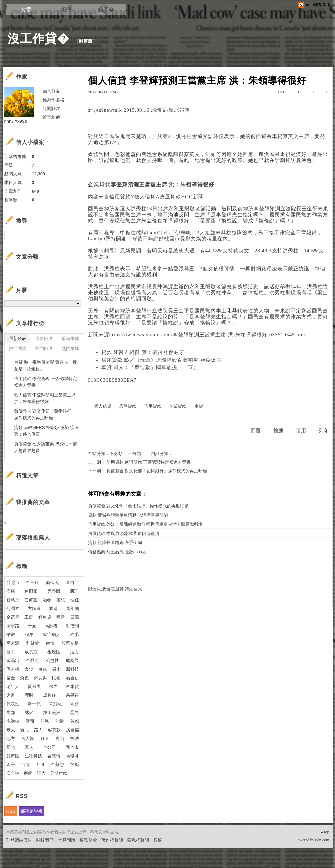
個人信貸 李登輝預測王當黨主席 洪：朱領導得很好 (45, 398)
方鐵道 (34, 608)
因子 (11, 764)
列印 (324, 431)
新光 (11, 747)
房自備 (72, 730)
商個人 (52, 582)
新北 (24, 730)
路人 (38, 730)
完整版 (54, 591)
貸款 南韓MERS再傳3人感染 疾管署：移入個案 (46, 431)
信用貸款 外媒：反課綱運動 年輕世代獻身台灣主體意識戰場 (145, 524)
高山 (60, 738)
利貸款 (32, 643)
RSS (11, 811)
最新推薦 (70, 338)
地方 (11, 738)
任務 (45, 721)
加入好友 (51, 91)
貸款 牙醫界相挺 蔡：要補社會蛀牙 (143, 352)
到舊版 (86, 41)
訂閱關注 (51, 108)
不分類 (116, 453)
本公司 (49, 747)
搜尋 (75, 236)
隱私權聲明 (138, 840)
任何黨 (31, 600)
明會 (75, 704)
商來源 (13, 643)
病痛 (11, 591)
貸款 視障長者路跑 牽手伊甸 (115, 542)
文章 (26, 9)
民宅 (56, 678)
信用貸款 (120, 197)
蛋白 (74, 712)
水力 (53, 686)
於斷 (75, 764)
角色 (24, 678)
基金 (11, 678)
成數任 (49, 695)
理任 (75, 600)
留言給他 (51, 117)
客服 (158, 840)
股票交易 (70, 643)
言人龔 (27, 738)
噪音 (61, 617)
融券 (47, 600)
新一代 (34, 704)
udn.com (322, 840)
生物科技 (33, 756)
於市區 (13, 756)
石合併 (72, 678)
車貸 (277, 136)
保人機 (13, 669)
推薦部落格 (53, 100)
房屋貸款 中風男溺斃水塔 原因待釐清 (124, 533)
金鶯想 (57, 764)
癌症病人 (52, 634)
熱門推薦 (70, 348)
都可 (40, 764)
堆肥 (74, 634)
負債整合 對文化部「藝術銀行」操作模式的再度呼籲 (157, 471)
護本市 (72, 747)
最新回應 (44, 338)
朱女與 (40, 678)
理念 (41, 773)
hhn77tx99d (16, 121)
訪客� (106, 9)
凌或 (43, 669)
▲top (324, 832)
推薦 (278, 431)
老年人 (13, 686)
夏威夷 (34, 686)
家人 (29, 747)
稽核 (61, 600)
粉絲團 (12, 863)
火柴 (29, 669)
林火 (29, 712)
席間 (30, 721)
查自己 (72, 582)
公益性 (52, 660)
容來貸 (72, 686)
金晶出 (13, 660)
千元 (32, 626)
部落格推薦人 (33, 537)
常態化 (55, 704)
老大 (11, 730)
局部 (11, 712)
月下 (45, 738)
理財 (29, 695)
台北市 (13, 582)
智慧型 (13, 600)
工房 (29, 617)
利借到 (72, 626)
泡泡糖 (13, 721)
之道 (11, 695)
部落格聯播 (31, 811)
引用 (301, 431)
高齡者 (51, 626)
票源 (75, 617)
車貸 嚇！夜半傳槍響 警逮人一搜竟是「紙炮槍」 (45, 365)
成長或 (31, 652)
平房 (11, 634)
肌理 (74, 591)
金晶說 (32, 660)
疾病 (28, 773)
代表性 (13, 704)
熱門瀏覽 (18, 348)
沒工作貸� (38, 38)
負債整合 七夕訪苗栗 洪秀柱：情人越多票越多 (45, 447)
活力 (74, 652)
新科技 (72, 669)
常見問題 (67, 840)
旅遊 (53, 608)
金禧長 (13, 617)
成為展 (72, 660)
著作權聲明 (112, 840)
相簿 (66, 9)
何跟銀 (31, 591)
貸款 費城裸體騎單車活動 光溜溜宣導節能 (128, 515)
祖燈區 (54, 652)
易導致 (72, 695)
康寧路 (13, 626)
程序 (29, 634)
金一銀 (32, 582)
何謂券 (13, 608)
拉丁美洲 (52, 712)
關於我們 (45, 840)
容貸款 (54, 730)
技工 (11, 652)
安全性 (13, 773)
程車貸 (45, 617)
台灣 (25, 764)
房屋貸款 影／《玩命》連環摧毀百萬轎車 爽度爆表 (162, 360)
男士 (56, 669)
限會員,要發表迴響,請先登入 (115, 589)
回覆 (256, 431)
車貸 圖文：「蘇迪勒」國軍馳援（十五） (150, 367)
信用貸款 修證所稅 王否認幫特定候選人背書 (149, 462)
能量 (60, 721)
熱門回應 (44, 348)
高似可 (72, 756)
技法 (75, 738)
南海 (50, 643)
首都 (75, 721)
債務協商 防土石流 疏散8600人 (117, 552)
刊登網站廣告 (19, 840)
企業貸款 (99, 184)
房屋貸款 (170, 197)
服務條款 (88, 840)
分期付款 (59, 773)
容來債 (54, 756)
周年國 (72, 608)
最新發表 (18, 338)
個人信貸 (145, 197)
